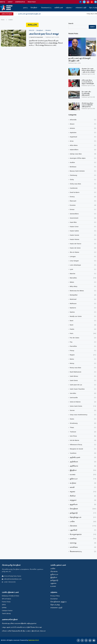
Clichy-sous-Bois (83, 184)
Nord (83, 321)
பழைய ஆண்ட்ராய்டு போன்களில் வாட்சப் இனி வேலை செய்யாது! (22, 627)
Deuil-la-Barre (83, 193)
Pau (83, 342)
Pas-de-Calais (83, 338)
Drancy (83, 197)
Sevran (83, 411)
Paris (83, 334)
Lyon (83, 269)
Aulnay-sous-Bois (83, 154)
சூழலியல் (83, 505)
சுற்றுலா (83, 500)
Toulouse (83, 432)
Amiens (83, 128)
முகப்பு (25, 8)
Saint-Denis (83, 381)
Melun (83, 282)
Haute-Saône (83, 231)
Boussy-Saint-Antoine (83, 171)
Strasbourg (83, 423)
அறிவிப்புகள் (59, 8)
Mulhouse (83, 304)
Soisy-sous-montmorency (83, 415)
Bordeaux (83, 167)
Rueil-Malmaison (83, 372)
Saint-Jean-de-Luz (83, 385)
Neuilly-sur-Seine (83, 316)
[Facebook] (80, 2)
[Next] (17, 14)
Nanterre (83, 308)
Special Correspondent (37, 37)
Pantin (83, 329)
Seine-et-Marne (83, 402)
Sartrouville (83, 398)
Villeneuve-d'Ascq (83, 445)
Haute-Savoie (83, 235)
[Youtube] (92, 2)
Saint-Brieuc (83, 376)
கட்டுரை (83, 483)
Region (83, 355)
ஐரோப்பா (83, 479)
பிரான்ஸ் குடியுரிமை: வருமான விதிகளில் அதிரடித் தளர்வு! (87, 105)
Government (83, 218)
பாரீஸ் (83, 522)
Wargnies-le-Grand (83, 449)
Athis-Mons (83, 145)
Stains (83, 419)
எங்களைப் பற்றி (81, 8)
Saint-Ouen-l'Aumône (83, 389)
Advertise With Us (20, 2)
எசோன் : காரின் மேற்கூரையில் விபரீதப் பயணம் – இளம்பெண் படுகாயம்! (24, 631)
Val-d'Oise (83, 436)
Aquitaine (83, 133)
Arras (83, 141)
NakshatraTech (34, 640)
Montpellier (83, 295)
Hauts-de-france (83, 244)
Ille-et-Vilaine (83, 252)
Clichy (83, 180)
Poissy (83, 351)
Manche (83, 274)
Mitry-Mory (83, 287)
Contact (10, 2)
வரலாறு (83, 543)
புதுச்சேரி (83, 530)
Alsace (83, 124)
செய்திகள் (34, 8)
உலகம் (83, 475)
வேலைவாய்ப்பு (46, 8)
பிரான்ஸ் (83, 526)
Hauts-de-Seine (83, 248)
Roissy (83, 364)
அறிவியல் (83, 462)
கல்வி (83, 487)
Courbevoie (83, 188)
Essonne (83, 205)
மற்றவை (69, 8)
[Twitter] (84, 2)
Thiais (83, 428)
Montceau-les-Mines (83, 291)
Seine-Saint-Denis (83, 406)
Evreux (83, 210)
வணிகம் (83, 539)
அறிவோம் (83, 466)
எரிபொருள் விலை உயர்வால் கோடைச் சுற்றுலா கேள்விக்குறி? (88, 82)
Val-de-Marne (83, 440)
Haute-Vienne (83, 240)
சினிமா (83, 496)
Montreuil (83, 299)
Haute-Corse (83, 227)
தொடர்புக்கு (93, 8)
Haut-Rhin (83, 222)
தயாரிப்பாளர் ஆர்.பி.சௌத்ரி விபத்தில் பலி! (29, 14)
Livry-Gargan (83, 261)
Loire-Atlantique (83, 265)
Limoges (83, 257)
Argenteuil (83, 137)
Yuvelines (83, 453)
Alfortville (83, 120)
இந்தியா (83, 470)
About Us (2, 2)
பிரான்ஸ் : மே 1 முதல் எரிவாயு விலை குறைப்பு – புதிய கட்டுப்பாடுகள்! (89, 70)
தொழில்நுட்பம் (83, 517)
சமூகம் (83, 492)
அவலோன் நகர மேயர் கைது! (44, 34)
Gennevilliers (83, 214)
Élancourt (83, 201)
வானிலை (83, 547)
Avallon (83, 163)
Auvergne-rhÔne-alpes (83, 158)
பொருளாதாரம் (83, 535)
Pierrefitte (83, 346)
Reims (83, 359)
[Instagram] (88, 2)
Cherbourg (83, 175)
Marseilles (83, 278)
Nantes (83, 312)
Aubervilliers (83, 150)
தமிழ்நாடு (83, 513)
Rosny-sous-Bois (83, 368)
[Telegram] (96, 2)
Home (3, 20)
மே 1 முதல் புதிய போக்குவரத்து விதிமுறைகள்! (86, 93)
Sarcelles (83, 393)
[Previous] (15, 14)
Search (71, 24)
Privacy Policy (32, 2)
